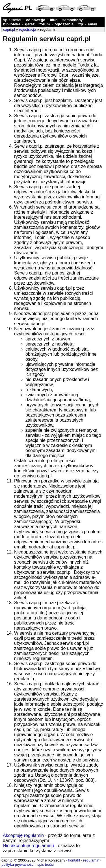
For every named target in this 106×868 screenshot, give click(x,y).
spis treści (12, 20)
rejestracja (27, 29)
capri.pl (9, 29)
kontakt (74, 860)
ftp (81, 24)
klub (54, 20)
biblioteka (12, 24)
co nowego (36, 20)
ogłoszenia (64, 24)
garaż (30, 24)
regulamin (91, 860)
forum (45, 24)
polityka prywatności (18, 864)
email (93, 24)
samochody (73, 20)
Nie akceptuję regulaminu (28, 846)
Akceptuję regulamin (23, 835)
